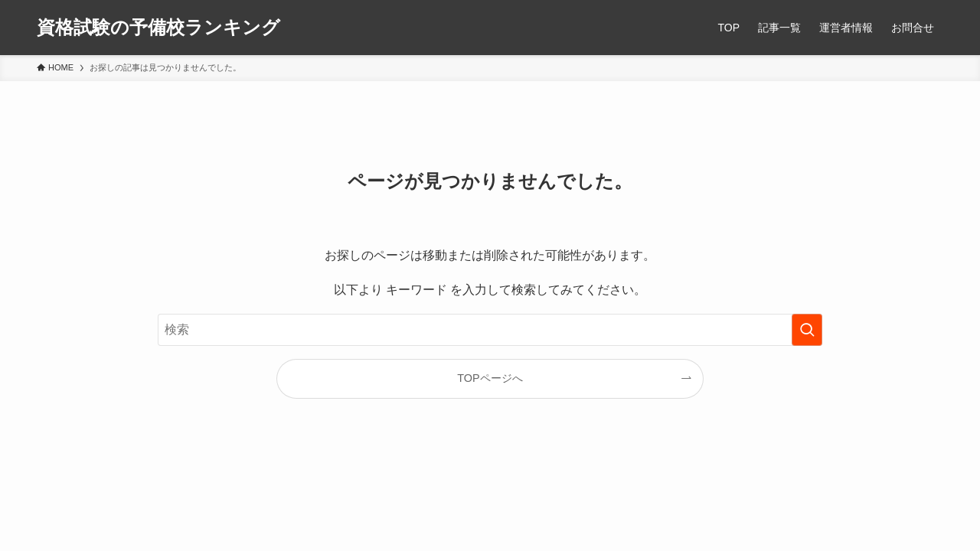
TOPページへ (490, 378)
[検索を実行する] (807, 330)
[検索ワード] (490, 330)
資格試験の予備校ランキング (158, 28)
